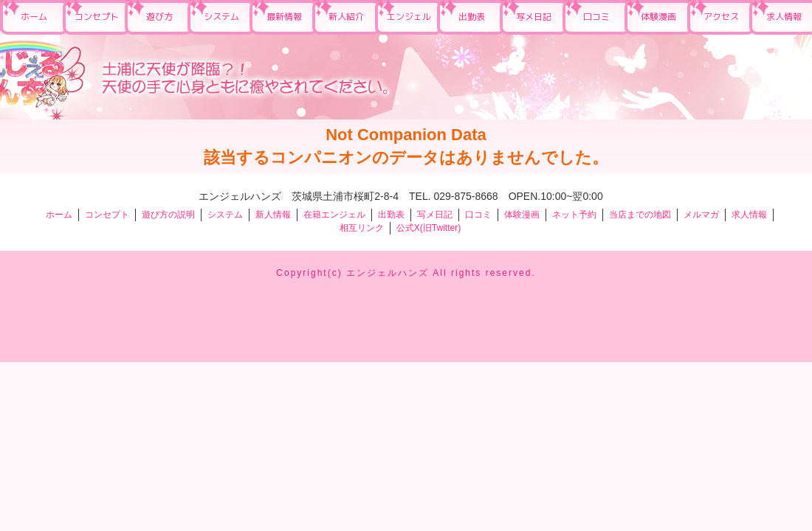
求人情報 (749, 215)
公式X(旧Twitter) (429, 228)
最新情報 (284, 17)
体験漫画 (658, 17)
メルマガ (701, 215)
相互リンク (362, 228)
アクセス (721, 17)
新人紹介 (346, 17)
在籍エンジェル (334, 215)
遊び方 (159, 17)
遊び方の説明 (168, 215)
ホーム (34, 17)
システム (221, 17)
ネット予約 (574, 215)
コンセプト (97, 17)
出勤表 (472, 17)
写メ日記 (534, 17)
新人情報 (273, 215)
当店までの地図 (640, 215)
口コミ (596, 17)
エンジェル (409, 17)
